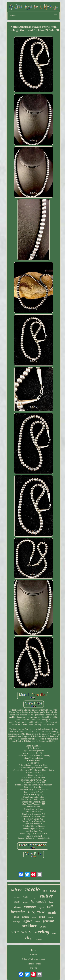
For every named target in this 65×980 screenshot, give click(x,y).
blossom (51, 918)
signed (28, 921)
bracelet (18, 912)
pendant (48, 921)
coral (17, 902)
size (26, 897)
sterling (42, 932)
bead (16, 917)
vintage (30, 906)
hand (51, 902)
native (47, 896)
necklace (29, 926)
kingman (39, 939)
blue (54, 933)
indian (38, 922)
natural (17, 897)
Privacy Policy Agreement (34, 959)
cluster (18, 907)
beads (42, 917)
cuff (50, 906)
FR (36, 968)
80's (45, 891)
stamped (34, 898)
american (21, 932)
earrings (17, 922)
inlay (34, 917)
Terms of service (33, 964)
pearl (43, 927)
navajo (33, 889)
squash (42, 908)
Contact (34, 955)
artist (25, 917)
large (25, 902)
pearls (52, 913)
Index (34, 950)
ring (29, 938)
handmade (38, 901)
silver (17, 889)
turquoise (37, 912)
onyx (53, 891)
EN (32, 968)
